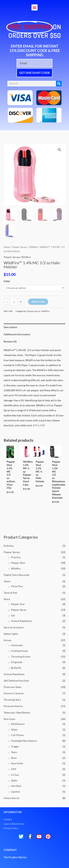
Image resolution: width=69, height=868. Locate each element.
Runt (14, 758)
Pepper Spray (19, 610)
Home (7, 247)
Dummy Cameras (14, 693)
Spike (14, 780)
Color (7, 281)
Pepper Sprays (12, 552)
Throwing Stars (12, 700)
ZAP (14, 769)
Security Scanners (14, 627)
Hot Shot (16, 786)
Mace (7, 599)
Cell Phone (17, 735)
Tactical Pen (10, 593)
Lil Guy (15, 775)
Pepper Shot (18, 563)
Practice (16, 557)
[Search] (59, 84)
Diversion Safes (13, 687)
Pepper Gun (18, 604)
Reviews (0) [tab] (10, 341)
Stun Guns (9, 719)
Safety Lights (11, 634)
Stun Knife (17, 763)
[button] (34, 7)
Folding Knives (20, 651)
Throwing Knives (21, 657)
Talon (14, 752)
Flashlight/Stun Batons (24, 741)
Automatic (17, 645)
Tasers (7, 581)
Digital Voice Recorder (17, 575)
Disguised (17, 662)
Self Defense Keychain (16, 681)
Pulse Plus (17, 586)
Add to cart (38, 302)
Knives (8, 640)
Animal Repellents (21, 621)
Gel (13, 615)
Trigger (15, 746)
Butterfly (16, 668)
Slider (14, 730)
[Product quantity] (14, 302)
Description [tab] (10, 327)
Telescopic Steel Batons (17, 712)
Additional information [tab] (17, 334)
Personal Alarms (13, 706)
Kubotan (9, 546)
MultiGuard (18, 724)
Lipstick (15, 792)
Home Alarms (12, 798)
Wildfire (16, 568)
